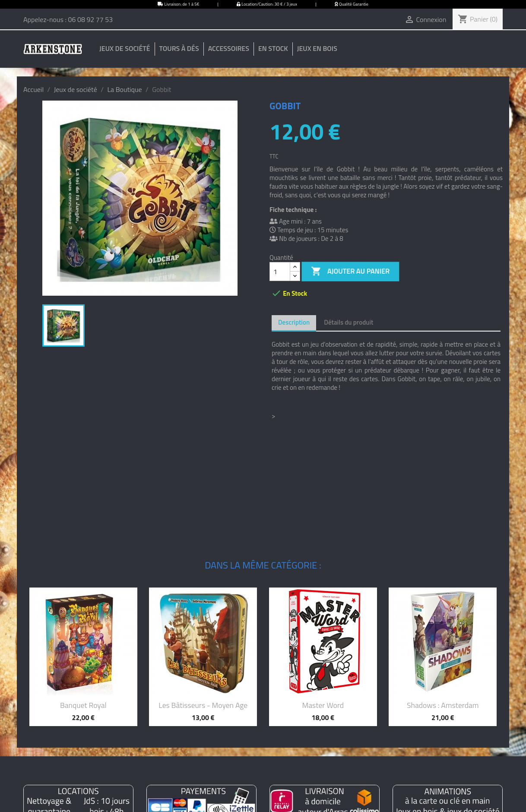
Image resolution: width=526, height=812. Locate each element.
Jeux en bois (317, 48)
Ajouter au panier (351, 272)
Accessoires (229, 48)
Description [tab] (294, 322)
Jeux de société (125, 48)
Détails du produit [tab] (349, 322)
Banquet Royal (83, 705)
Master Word (323, 705)
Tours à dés (179, 48)
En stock (273, 48)
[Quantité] (280, 272)
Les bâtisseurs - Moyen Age (203, 705)
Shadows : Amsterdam (443, 705)
